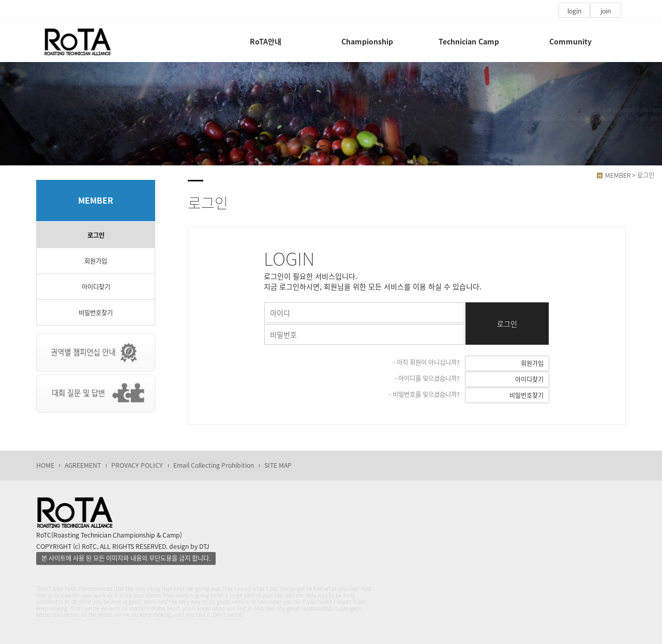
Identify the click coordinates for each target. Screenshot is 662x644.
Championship (367, 41)
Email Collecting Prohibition (214, 465)
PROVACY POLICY (137, 465)
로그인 (96, 235)
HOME (45, 465)
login (574, 11)
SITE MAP (278, 465)
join (606, 11)
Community (570, 41)
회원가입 (96, 261)
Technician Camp (469, 41)
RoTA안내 (266, 41)
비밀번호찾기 (96, 313)
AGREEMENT (83, 465)
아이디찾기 (96, 287)
